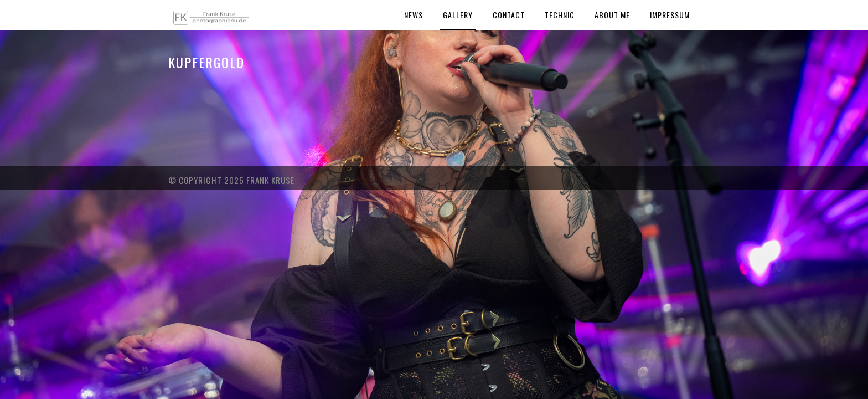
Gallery (458, 15)
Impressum (670, 15)
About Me (612, 15)
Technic (560, 15)
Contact (509, 15)
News (414, 15)
